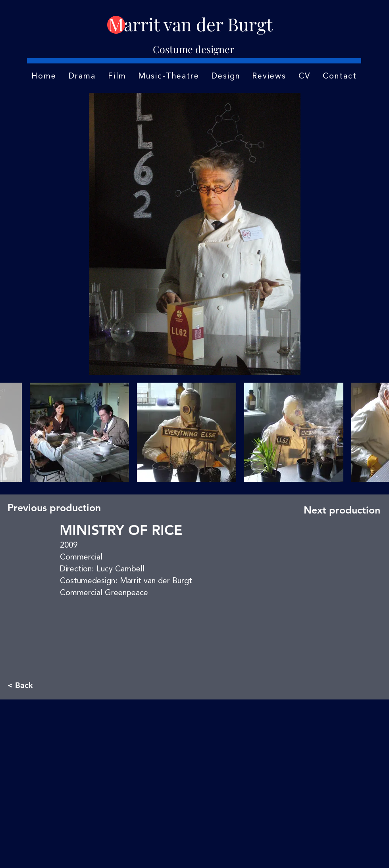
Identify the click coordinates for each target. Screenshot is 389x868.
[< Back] (34, 685)
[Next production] (340, 510)
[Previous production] (54, 508)
